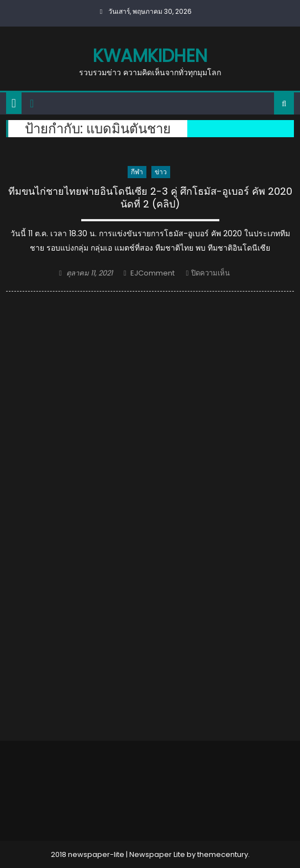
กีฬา (137, 172)
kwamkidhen (150, 56)
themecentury (223, 854)
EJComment (152, 273)
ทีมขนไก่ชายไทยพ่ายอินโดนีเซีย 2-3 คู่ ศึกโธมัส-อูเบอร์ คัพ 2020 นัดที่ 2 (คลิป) (150, 198)
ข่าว (161, 172)
